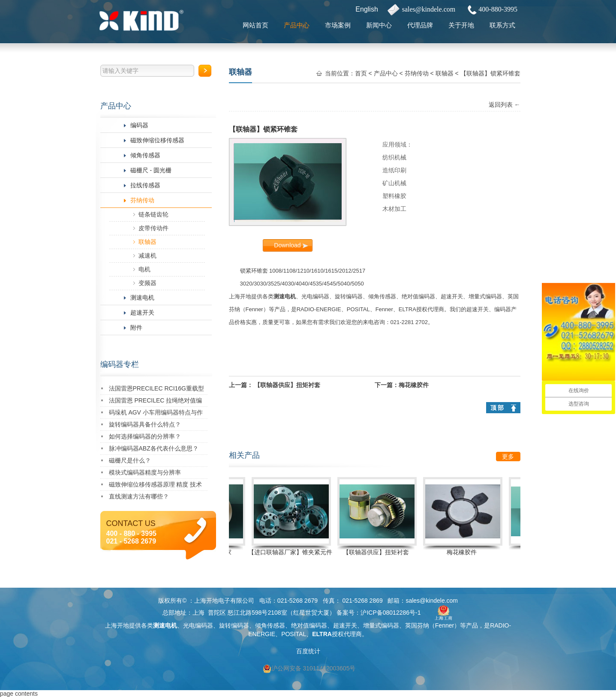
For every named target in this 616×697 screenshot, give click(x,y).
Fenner (254, 309)
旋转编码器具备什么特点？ (145, 424)
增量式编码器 (485, 296)
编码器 (139, 125)
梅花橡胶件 (414, 385)
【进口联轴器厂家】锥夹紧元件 (292, 552)
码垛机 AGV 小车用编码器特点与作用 (156, 414)
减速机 (147, 255)
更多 (508, 457)
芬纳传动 (142, 200)
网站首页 (255, 25)
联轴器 (147, 242)
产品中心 (297, 25)
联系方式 (502, 25)
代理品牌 (420, 25)
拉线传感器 (145, 185)
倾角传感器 (145, 155)
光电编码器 (315, 296)
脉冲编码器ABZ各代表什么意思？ (154, 448)
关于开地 (461, 25)
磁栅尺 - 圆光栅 (151, 170)
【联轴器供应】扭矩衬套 (287, 385)
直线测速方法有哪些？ (139, 496)
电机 (144, 269)
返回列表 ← (505, 105)
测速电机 (142, 297)
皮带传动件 (153, 228)
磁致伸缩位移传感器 (157, 140)
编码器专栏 (120, 364)
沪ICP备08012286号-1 (391, 613)
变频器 (147, 283)
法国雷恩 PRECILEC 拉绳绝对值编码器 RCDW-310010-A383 (156, 402)
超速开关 (142, 312)
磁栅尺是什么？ (130, 460)
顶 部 (497, 408)
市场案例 (338, 25)
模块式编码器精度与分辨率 (145, 472)
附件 (136, 327)
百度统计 (308, 651)
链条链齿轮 (153, 214)
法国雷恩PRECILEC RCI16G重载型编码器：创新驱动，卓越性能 (156, 390)
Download (287, 245)
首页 (361, 73)
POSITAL (358, 309)
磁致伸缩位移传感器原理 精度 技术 (156, 484)
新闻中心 (379, 25)
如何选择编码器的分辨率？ (145, 436)
